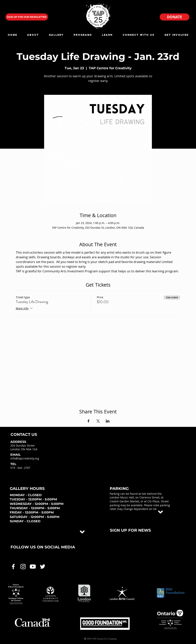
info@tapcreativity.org (25, 458)
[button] (33, 35)
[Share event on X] (98, 421)
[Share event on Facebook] (89, 421)
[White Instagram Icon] (23, 567)
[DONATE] (175, 17)
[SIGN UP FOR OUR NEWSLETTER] (27, 17)
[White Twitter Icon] (43, 567)
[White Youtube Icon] (33, 567)
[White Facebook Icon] (13, 567)
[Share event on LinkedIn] (108, 421)
